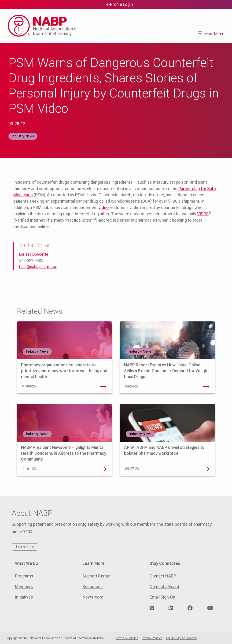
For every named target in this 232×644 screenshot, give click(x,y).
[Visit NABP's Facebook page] (190, 608)
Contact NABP (163, 576)
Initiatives (24, 597)
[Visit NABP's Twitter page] (152, 608)
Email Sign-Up (162, 597)
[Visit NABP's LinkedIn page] (171, 608)
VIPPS (203, 214)
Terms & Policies (127, 638)
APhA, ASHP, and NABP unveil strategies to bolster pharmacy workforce (206, 469)
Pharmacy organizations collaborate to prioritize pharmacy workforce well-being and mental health (64, 371)
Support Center (97, 576)
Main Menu (214, 34)
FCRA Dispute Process (181, 638)
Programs (24, 576)
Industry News (23, 136)
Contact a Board (164, 586)
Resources (93, 586)
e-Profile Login (120, 4)
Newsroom (93, 597)
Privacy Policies (152, 638)
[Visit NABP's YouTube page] (210, 608)
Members (24, 586)
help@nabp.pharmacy (38, 267)
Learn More (25, 547)
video (104, 207)
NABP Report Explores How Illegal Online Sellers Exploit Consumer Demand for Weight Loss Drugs (166, 371)
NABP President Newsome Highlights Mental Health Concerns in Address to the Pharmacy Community (64, 453)
